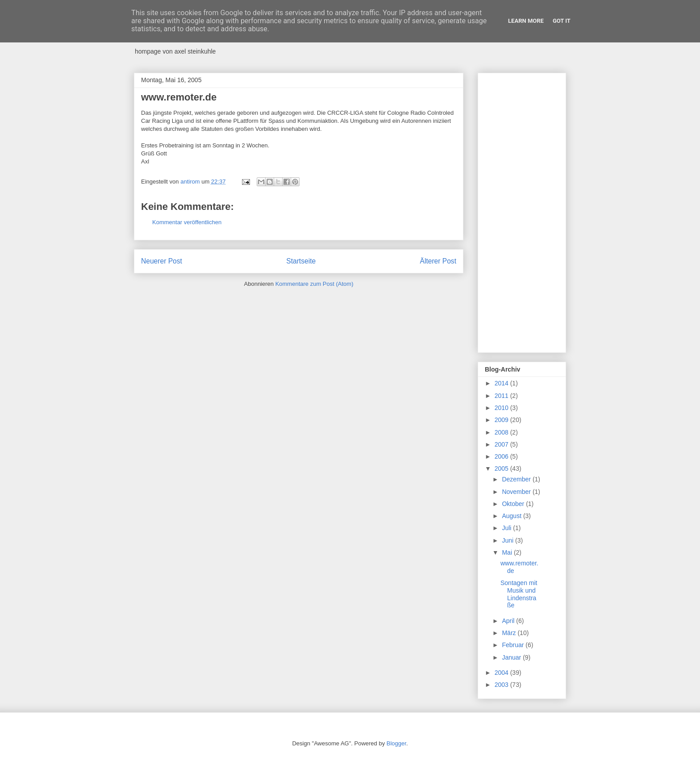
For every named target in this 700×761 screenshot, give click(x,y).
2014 (502, 383)
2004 (502, 673)
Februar (514, 645)
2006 (502, 456)
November (517, 492)
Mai (508, 552)
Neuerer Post (162, 261)
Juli (507, 528)
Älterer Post (438, 261)
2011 (502, 396)
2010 (502, 408)
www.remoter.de (179, 97)
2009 (502, 420)
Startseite (301, 261)
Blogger (396, 743)
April (509, 621)
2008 (502, 432)
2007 (502, 444)
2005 (502, 468)
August (512, 516)
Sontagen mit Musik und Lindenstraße (519, 594)
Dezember (517, 479)
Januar (512, 657)
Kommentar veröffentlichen (187, 222)
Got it (562, 21)
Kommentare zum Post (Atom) (315, 284)
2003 (502, 685)
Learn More (526, 21)
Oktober (514, 504)
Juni (508, 540)
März (510, 633)
